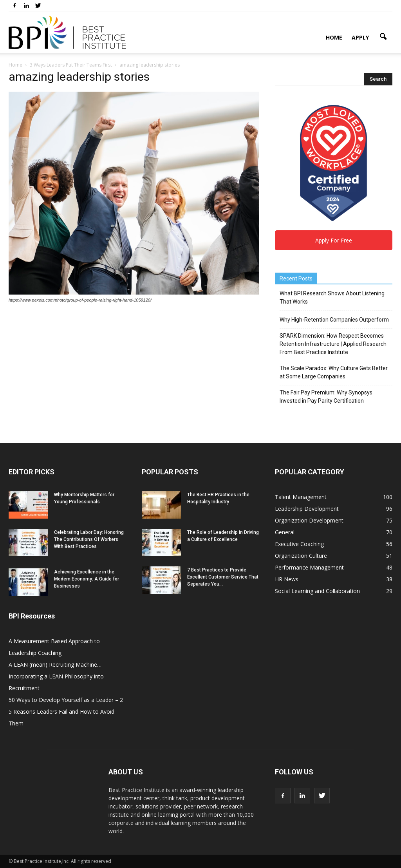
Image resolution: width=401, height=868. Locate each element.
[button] (383, 37)
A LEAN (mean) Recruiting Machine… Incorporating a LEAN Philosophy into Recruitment (56, 676)
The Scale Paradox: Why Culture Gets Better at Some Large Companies (334, 372)
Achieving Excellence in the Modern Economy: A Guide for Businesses (87, 579)
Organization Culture (301, 556)
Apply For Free (334, 240)
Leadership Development (307, 509)
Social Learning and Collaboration (317, 591)
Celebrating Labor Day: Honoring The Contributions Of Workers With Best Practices (89, 539)
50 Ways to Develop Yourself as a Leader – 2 (66, 700)
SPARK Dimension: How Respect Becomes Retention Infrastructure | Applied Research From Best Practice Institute (333, 344)
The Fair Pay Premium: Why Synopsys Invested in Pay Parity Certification (326, 397)
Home (334, 37)
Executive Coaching (299, 544)
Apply (360, 37)
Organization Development (309, 520)
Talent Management (301, 497)
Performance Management (309, 567)
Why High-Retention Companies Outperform (334, 320)
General (285, 532)
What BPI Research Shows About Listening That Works (332, 297)
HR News (287, 579)
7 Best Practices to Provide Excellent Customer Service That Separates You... (223, 577)
